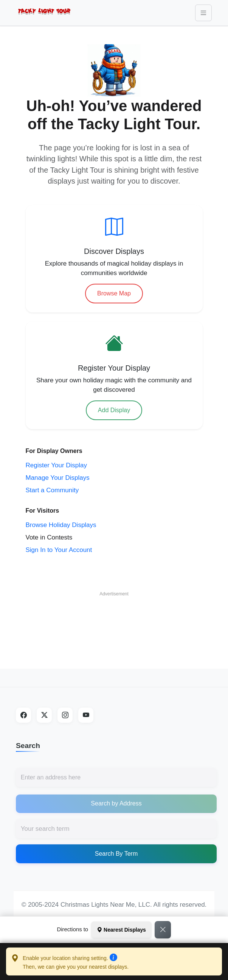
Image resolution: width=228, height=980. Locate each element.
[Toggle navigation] (203, 13)
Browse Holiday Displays (61, 525)
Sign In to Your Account (59, 550)
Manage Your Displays (58, 478)
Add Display (114, 410)
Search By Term (116, 854)
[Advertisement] (114, 620)
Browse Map (114, 293)
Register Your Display (57, 465)
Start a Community (52, 490)
